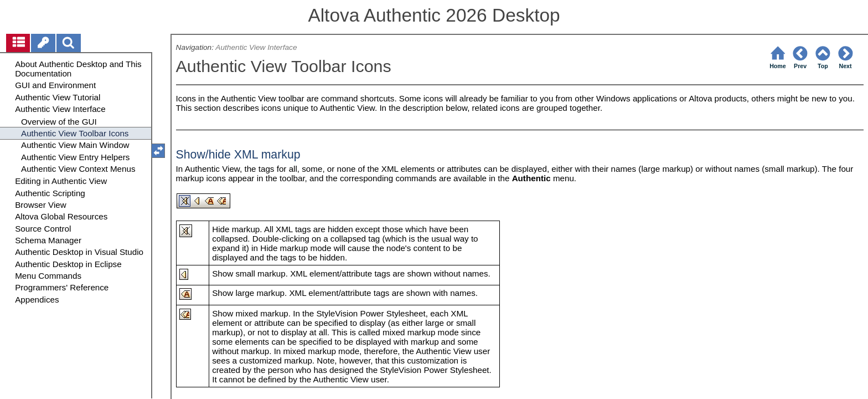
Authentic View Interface (256, 47)
